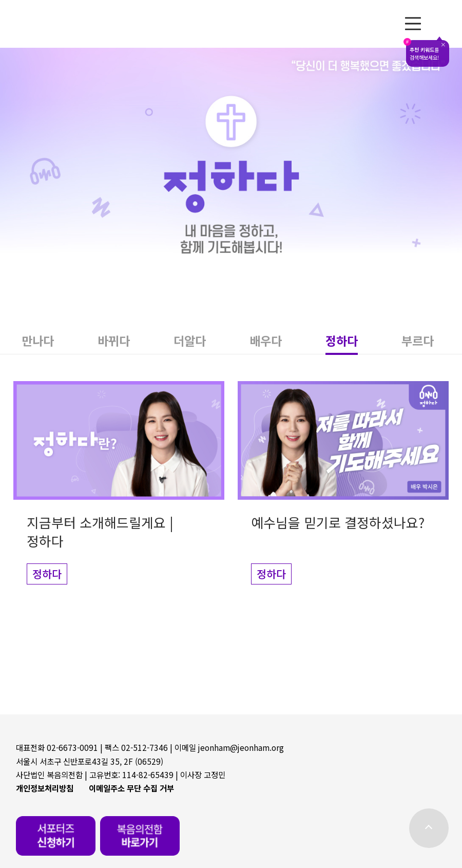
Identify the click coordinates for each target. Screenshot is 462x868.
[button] (38, 341)
